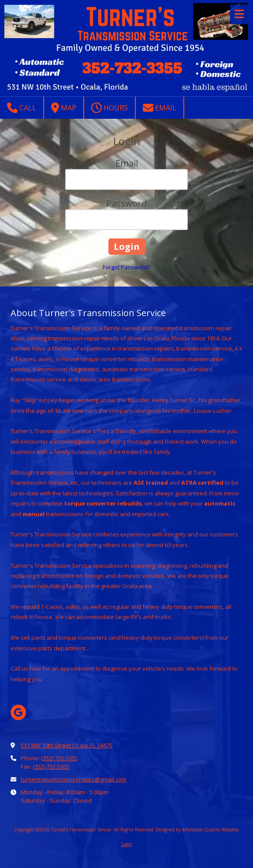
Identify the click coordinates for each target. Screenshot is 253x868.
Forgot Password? (126, 267)
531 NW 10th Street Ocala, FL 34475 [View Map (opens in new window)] (67, 745)
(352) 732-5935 (51, 766)
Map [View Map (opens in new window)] (64, 108)
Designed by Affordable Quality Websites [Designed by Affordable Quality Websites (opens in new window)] (197, 830)
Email (160, 108)
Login (127, 844)
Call (22, 108)
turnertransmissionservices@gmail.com (74, 779)
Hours (110, 108)
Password (126, 203)
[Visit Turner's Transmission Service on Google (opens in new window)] (18, 712)
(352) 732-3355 (60, 758)
